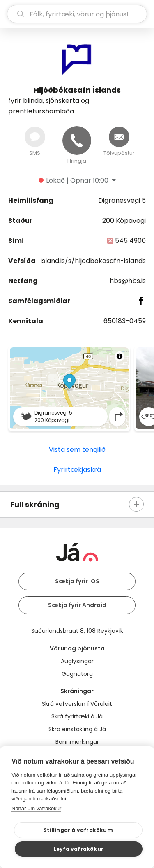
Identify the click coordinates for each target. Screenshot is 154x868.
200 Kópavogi (124, 221)
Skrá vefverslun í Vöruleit (77, 704)
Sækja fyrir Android (77, 605)
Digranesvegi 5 (122, 201)
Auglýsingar (77, 661)
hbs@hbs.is (128, 281)
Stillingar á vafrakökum (78, 830)
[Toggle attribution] (120, 356)
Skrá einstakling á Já (77, 729)
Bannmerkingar (77, 742)
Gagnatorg (77, 674)
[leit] (77, 14)
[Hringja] (77, 141)
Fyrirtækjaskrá (77, 470)
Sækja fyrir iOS (77, 581)
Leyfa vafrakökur (79, 849)
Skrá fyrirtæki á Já (77, 716)
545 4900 (130, 241)
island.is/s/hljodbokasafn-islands (93, 261)
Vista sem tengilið (77, 450)
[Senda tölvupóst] (119, 137)
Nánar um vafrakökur (36, 808)
